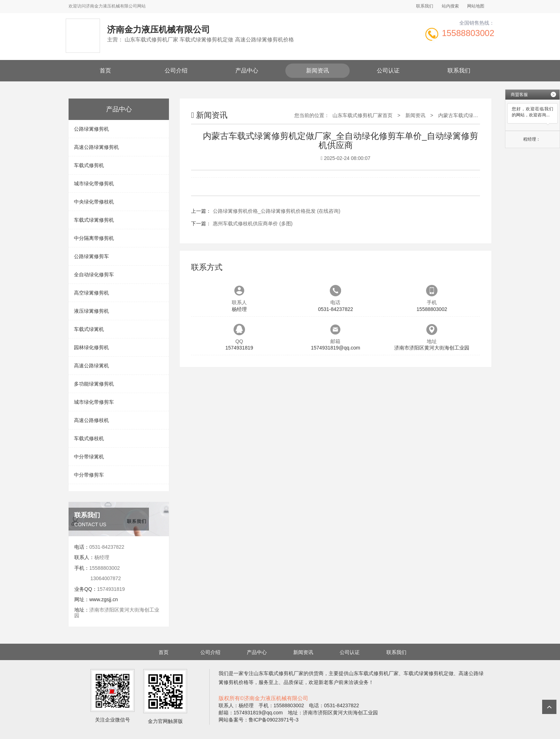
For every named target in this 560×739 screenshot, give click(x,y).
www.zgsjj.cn (104, 599)
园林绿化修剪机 (91, 347)
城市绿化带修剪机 (94, 184)
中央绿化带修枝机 (94, 202)
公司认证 (388, 71)
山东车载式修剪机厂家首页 (362, 115)
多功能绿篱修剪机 (94, 384)
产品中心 (247, 71)
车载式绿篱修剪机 (94, 220)
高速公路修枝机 (91, 420)
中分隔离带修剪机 (94, 238)
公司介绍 (176, 71)
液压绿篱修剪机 (91, 311)
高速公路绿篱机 (91, 366)
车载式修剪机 (89, 165)
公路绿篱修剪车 (91, 256)
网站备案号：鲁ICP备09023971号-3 (259, 720)
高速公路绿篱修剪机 (96, 147)
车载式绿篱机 (89, 329)
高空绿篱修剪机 (91, 293)
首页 (105, 71)
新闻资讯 (317, 71)
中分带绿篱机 (89, 457)
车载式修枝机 (89, 438)
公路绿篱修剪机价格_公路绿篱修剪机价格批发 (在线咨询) (277, 211)
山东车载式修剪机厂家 (279, 673)
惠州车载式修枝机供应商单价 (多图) (253, 223)
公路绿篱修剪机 (91, 129)
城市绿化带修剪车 (94, 402)
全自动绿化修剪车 (94, 275)
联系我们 (425, 6)
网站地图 (476, 6)
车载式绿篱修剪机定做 (429, 673)
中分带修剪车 (89, 475)
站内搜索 (450, 6)
